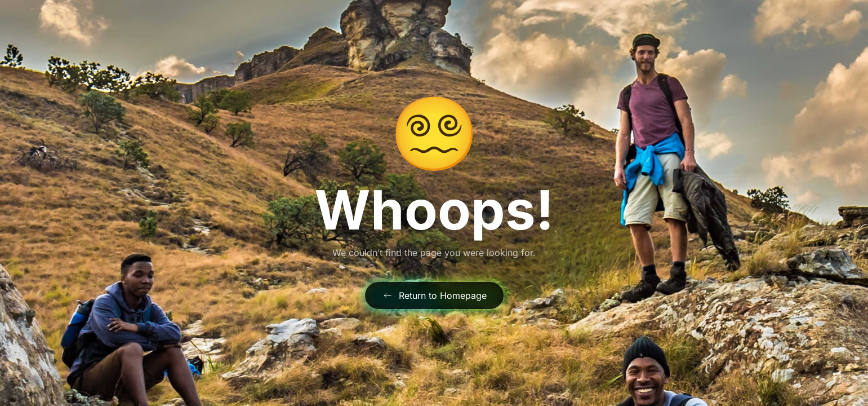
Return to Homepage (434, 295)
